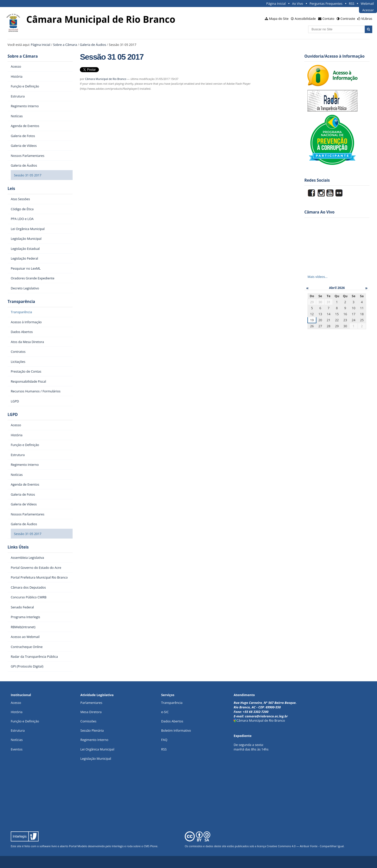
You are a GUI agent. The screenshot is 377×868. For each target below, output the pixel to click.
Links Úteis (18, 547)
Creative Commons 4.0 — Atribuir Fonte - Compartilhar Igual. (306, 846)
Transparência (21, 302)
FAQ (164, 740)
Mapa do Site (279, 19)
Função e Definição (25, 721)
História (17, 712)
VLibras (367, 19)
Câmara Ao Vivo (320, 212)
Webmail (367, 4)
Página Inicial (276, 4)
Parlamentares (91, 703)
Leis (11, 189)
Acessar (368, 10)
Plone (154, 846)
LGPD (13, 415)
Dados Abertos (172, 721)
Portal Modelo (78, 846)
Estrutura (18, 730)
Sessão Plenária (92, 730)
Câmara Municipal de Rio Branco (106, 79)
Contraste (348, 19)
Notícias (17, 740)
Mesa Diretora (91, 712)
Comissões (88, 721)
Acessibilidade (305, 19)
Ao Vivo (298, 4)
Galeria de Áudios (93, 45)
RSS (351, 4)
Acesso (16, 703)
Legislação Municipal (96, 758)
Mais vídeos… (317, 277)
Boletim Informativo (176, 730)
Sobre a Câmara (65, 45)
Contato (328, 19)
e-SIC (165, 712)
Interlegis (118, 846)
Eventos (17, 749)
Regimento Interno (94, 740)
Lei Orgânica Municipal (97, 749)
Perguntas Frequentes (326, 4)
